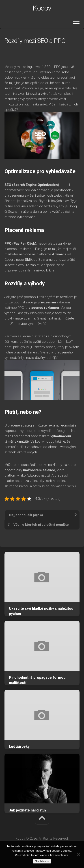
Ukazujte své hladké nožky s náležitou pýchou (41, 611)
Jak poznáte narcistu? (28, 810)
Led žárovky (19, 747)
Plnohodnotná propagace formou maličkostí (37, 680)
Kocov (42, 8)
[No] (78, 854)
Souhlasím (42, 861)
